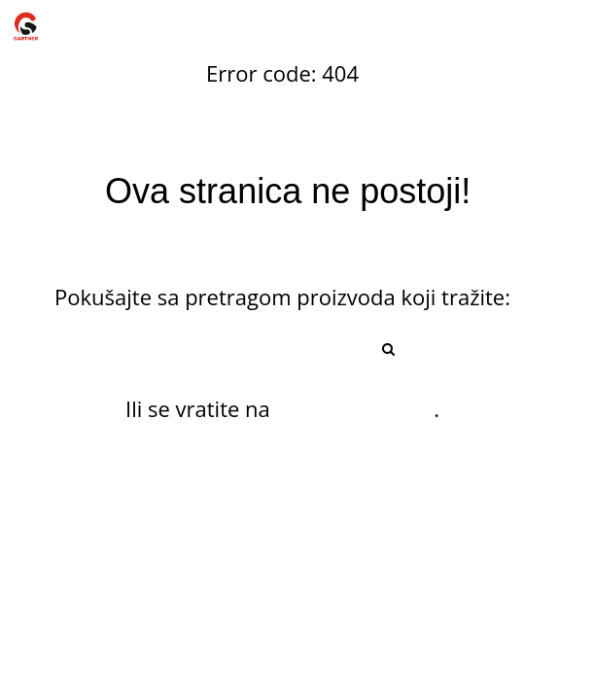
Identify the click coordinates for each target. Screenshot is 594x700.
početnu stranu (355, 408)
